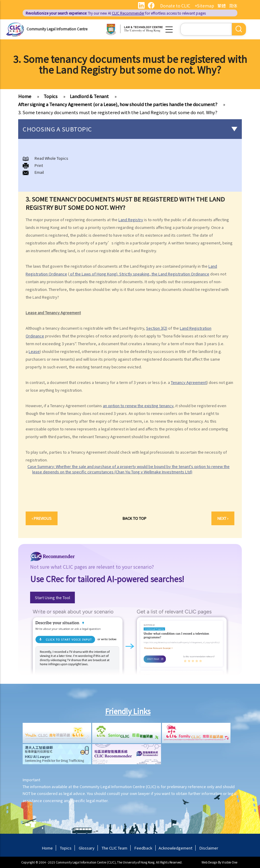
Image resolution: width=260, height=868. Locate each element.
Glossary (87, 848)
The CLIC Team (114, 848)
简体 (233, 6)
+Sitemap (204, 6)
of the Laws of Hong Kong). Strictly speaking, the (114, 274)
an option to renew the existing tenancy (138, 406)
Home (25, 96)
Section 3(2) (157, 328)
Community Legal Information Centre (57, 29)
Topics (51, 96)
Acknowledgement (175, 848)
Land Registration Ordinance (184, 274)
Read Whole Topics (51, 158)
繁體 (222, 6)
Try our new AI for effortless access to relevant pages (116, 13)
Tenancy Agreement (189, 382)
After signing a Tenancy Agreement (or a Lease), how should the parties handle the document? (118, 104)
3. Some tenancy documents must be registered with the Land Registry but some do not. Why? (118, 112)
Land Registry (131, 220)
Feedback (143, 848)
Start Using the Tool (52, 597)
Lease (34, 351)
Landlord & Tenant (89, 96)
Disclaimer (209, 848)
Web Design (209, 862)
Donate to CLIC (175, 6)
